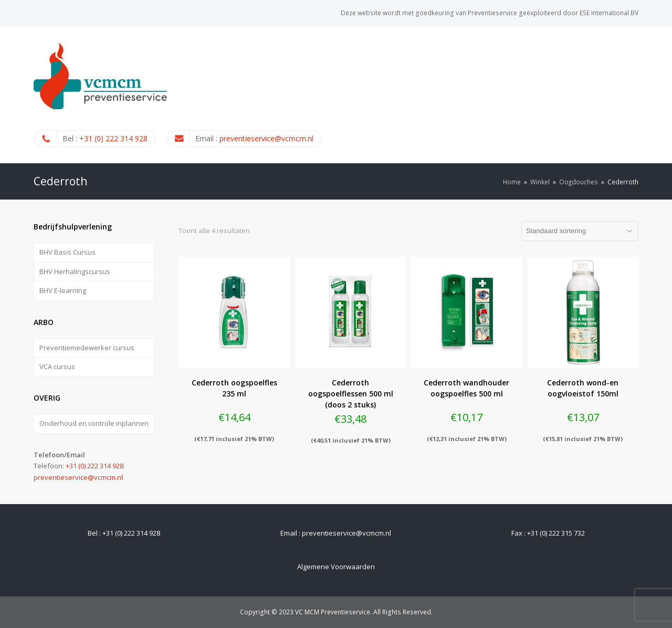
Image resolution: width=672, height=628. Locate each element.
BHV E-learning (63, 290)
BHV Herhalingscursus (75, 271)
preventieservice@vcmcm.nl (266, 138)
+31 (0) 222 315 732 (556, 533)
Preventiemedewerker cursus (87, 348)
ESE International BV (609, 13)
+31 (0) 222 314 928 (113, 138)
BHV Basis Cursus (67, 252)
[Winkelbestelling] (580, 231)
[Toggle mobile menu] (633, 95)
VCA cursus (57, 367)
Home (512, 182)
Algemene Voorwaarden (336, 567)
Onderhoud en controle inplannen (94, 423)
